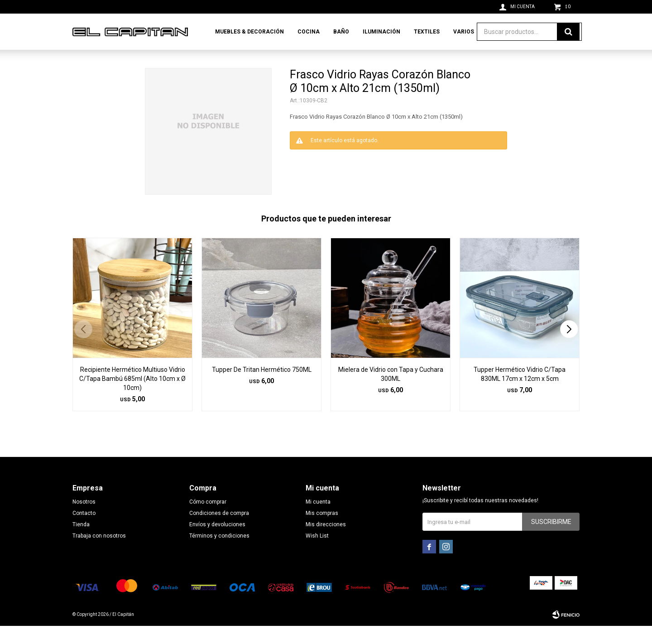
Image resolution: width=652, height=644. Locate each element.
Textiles (427, 32)
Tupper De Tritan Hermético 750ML (262, 388)
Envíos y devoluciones (217, 543)
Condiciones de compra (219, 531)
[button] (569, 347)
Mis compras (322, 531)
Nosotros (84, 520)
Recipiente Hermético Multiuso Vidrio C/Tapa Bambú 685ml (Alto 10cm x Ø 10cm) (132, 397)
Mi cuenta (318, 520)
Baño (341, 32)
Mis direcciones (326, 543)
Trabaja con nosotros (99, 554)
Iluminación (381, 32)
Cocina (309, 32)
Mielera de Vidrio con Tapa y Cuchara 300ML (391, 392)
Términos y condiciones (219, 554)
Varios (464, 32)
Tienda (81, 543)
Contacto (84, 531)
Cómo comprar (208, 520)
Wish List (317, 554)
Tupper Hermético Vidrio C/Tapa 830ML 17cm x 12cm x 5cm (520, 392)
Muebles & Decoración (249, 32)
